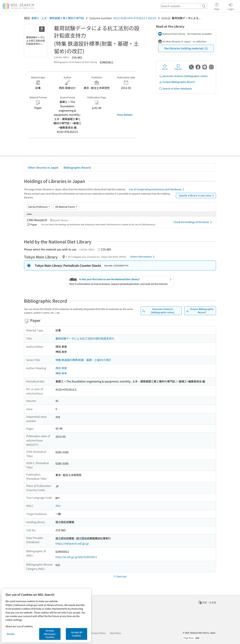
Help (217, 6)
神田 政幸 (61, 373)
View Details (125, 115)
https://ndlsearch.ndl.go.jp (72, 543)
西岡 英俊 (61, 368)
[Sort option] (39, 207)
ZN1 (58, 506)
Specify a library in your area (197, 196)
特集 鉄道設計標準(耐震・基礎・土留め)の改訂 (83, 360)
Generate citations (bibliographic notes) (183, 76)
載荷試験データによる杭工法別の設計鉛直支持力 (85, 338)
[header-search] (184, 6)
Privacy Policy (98, 633)
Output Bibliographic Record (177, 82)
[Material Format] (66, 207)
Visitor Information (143, 257)
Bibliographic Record (77, 167)
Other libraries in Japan (43, 167)
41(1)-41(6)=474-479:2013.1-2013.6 (135, 18)
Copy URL (178, 67)
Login (231, 6)
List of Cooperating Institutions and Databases (157, 189)
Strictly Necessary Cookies (50, 634)
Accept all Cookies (77, 634)
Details (11, 634)
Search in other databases (175, 89)
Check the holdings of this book (193, 222)
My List (165, 67)
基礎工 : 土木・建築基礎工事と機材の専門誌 (58, 18)
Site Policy (115, 633)
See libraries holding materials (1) (186, 48)
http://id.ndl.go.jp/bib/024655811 (76, 557)
